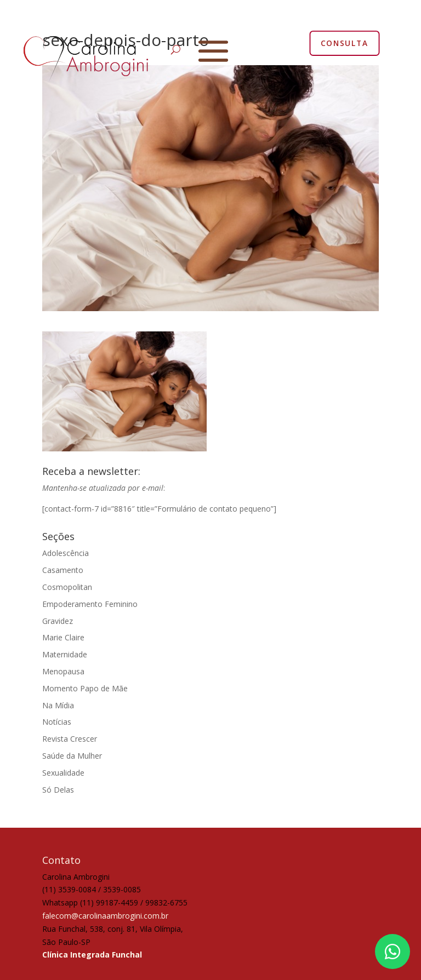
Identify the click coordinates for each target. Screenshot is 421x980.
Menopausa (63, 671)
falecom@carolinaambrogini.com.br (105, 916)
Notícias (57, 722)
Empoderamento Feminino (90, 604)
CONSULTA (345, 43)
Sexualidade (63, 773)
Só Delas (58, 790)
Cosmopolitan (67, 587)
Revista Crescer (70, 739)
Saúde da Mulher (72, 756)
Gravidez (58, 621)
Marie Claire (63, 637)
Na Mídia (58, 705)
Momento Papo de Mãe (85, 688)
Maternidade (65, 654)
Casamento (63, 570)
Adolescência (66, 553)
